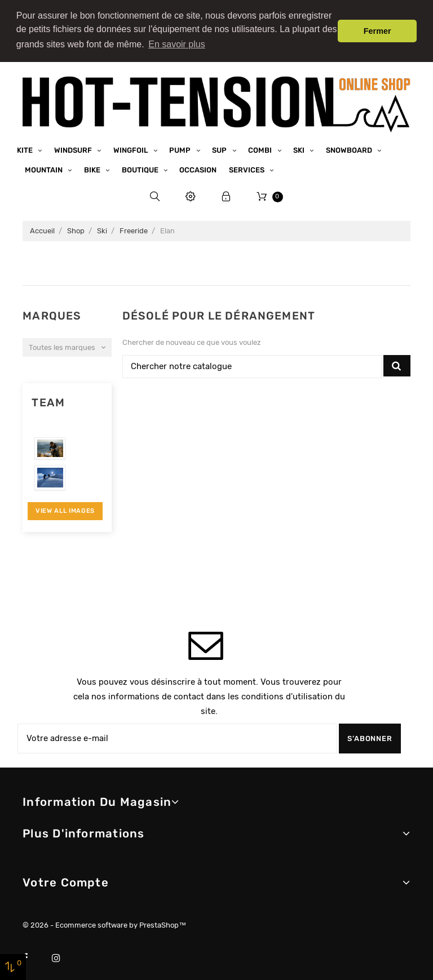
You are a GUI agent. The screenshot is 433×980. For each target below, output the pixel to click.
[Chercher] (252, 363)
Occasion (198, 166)
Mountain (45, 166)
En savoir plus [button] (177, 44)
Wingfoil (132, 146)
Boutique (141, 166)
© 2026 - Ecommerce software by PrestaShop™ (104, 921)
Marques (52, 312)
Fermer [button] (377, 31)
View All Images (65, 507)
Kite (26, 146)
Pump (181, 146)
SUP (220, 146)
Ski (300, 146)
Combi (261, 146)
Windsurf (74, 146)
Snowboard (350, 146)
